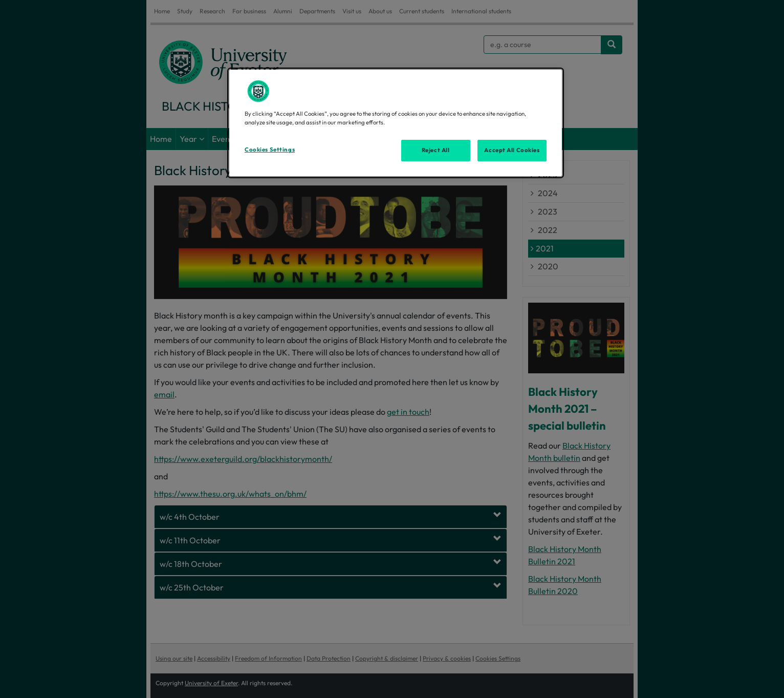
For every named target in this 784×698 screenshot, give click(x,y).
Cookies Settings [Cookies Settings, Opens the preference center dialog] (270, 150)
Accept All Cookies (512, 150)
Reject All (436, 150)
